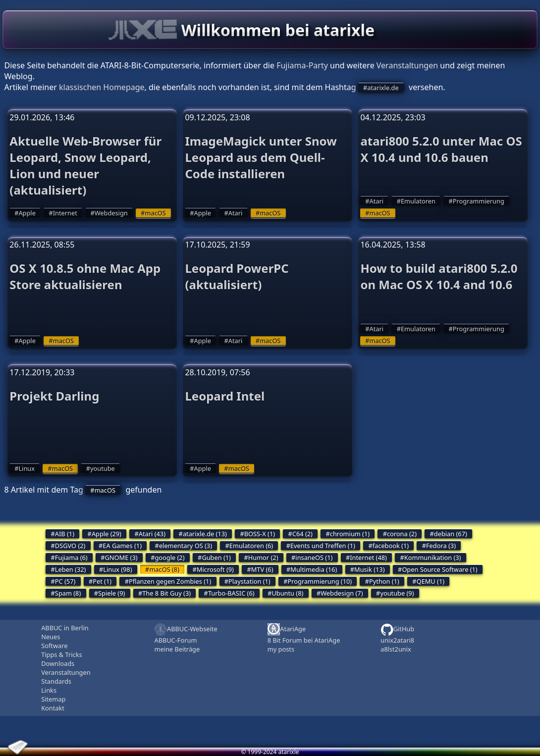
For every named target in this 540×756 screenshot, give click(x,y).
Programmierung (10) (320, 581)
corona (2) (402, 534)
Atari (236, 213)
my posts (281, 649)
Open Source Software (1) (439, 569)
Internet (65, 213)
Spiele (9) (111, 593)
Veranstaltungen (407, 65)
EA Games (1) (122, 546)
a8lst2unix (396, 649)
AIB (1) (65, 534)
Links (49, 690)
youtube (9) (397, 593)
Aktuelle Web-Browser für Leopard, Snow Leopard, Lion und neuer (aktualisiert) (85, 165)
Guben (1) (216, 557)
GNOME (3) (121, 557)
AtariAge (287, 630)
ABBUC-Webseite (186, 630)
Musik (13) (369, 569)
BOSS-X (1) (260, 534)
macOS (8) (164, 569)
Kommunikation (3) (433, 557)
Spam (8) (68, 593)
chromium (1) (350, 534)
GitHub (397, 630)
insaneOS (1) (314, 557)
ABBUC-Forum (175, 640)
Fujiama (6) (71, 557)
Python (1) (384, 581)
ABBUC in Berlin (65, 628)
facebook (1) (391, 546)
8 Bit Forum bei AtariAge (304, 640)
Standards (56, 681)
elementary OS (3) (186, 546)
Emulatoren (418, 201)
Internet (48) (368, 557)
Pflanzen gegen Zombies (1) (170, 581)
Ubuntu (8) (287, 593)
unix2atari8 (397, 640)
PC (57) (65, 581)
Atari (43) (152, 534)
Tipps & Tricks (61, 655)
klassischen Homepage (102, 87)
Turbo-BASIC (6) (231, 593)
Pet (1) (102, 581)
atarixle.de (383, 88)
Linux (27, 468)
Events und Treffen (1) (323, 546)
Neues (51, 637)
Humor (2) (263, 557)
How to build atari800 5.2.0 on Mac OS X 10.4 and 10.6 (439, 276)
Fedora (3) (441, 546)
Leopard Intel (225, 396)
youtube (103, 468)
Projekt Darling (54, 396)
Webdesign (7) (342, 593)
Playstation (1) (249, 581)
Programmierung (479, 201)
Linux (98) (117, 569)
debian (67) (451, 534)
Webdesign (111, 213)
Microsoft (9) (215, 569)
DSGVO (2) (70, 546)
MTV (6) (262, 569)
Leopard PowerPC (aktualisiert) (237, 276)
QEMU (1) (431, 581)
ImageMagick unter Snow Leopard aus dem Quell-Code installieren (261, 157)
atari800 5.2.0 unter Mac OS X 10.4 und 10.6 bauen (441, 149)
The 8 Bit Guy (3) (166, 593)
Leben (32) (71, 569)
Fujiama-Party (302, 65)
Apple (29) (107, 534)
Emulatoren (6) (251, 546)
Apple (27, 213)
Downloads (58, 663)
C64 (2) (302, 534)
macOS (156, 213)
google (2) (169, 557)
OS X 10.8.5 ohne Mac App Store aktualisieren (85, 276)
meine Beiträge (177, 649)
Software (54, 646)
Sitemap (53, 699)
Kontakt (53, 708)
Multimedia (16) (314, 569)
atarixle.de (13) (205, 534)
